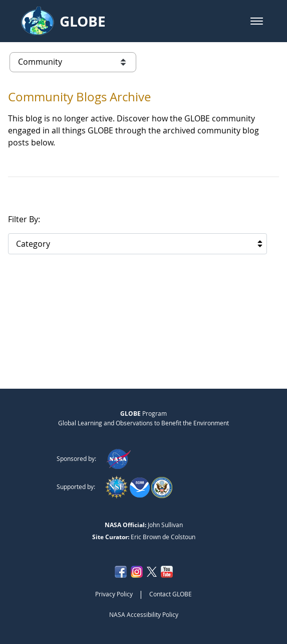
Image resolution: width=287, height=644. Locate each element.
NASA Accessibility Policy (144, 614)
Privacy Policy (114, 594)
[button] (257, 21)
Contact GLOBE (171, 594)
